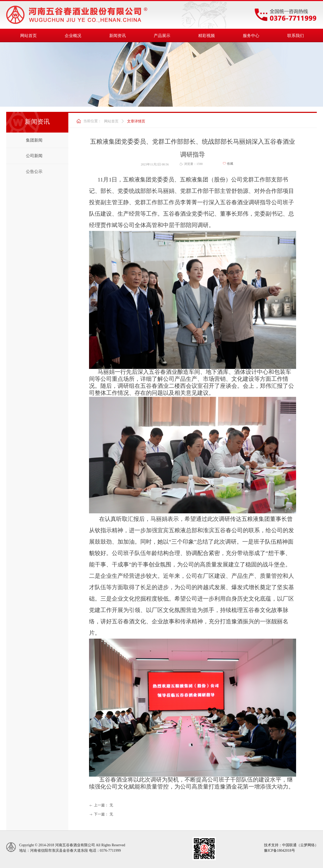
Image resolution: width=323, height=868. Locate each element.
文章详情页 (136, 121)
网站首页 (111, 121)
